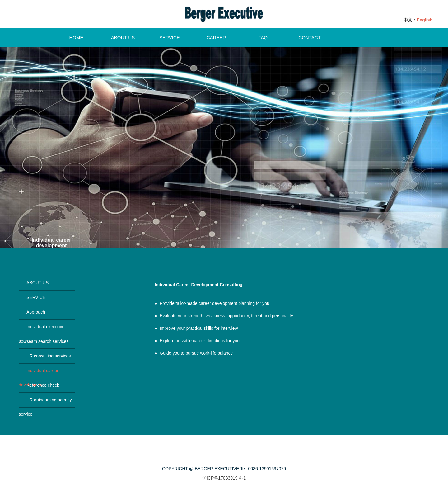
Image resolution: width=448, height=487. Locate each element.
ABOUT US (123, 38)
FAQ (263, 38)
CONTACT (309, 38)
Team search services (47, 341)
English (425, 20)
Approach (36, 312)
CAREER (216, 38)
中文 (408, 20)
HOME (76, 38)
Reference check (43, 385)
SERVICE (170, 38)
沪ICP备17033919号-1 (224, 478)
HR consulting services (49, 356)
